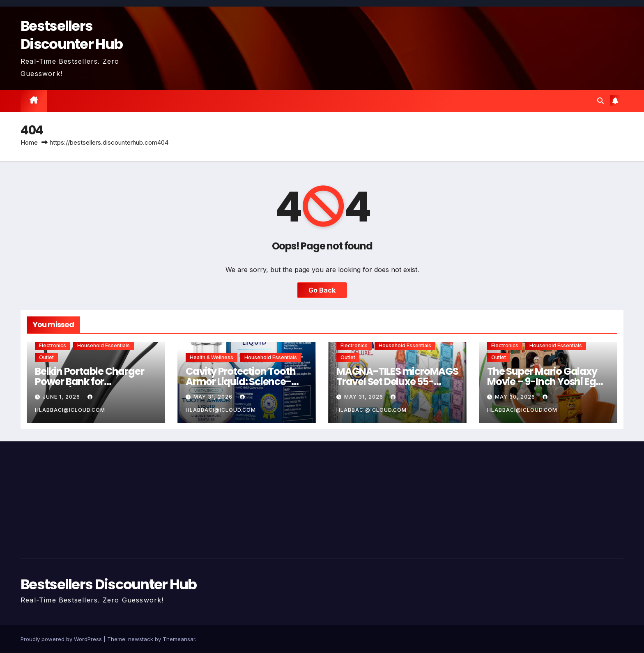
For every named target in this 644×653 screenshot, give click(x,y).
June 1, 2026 (62, 397)
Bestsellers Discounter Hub (71, 35)
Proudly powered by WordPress (62, 639)
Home (29, 142)
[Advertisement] (117, 498)
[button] (600, 101)
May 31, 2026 (214, 397)
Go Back (322, 290)
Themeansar (179, 639)
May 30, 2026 (516, 397)
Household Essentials (103, 345)
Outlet (46, 357)
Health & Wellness (212, 357)
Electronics (53, 345)
